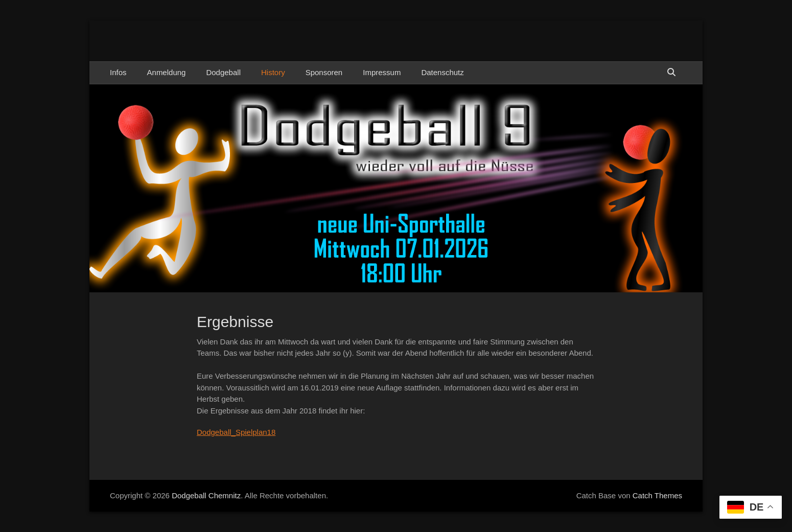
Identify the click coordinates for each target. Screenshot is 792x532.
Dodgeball (223, 72)
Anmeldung (167, 72)
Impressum (382, 72)
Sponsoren (324, 72)
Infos (118, 72)
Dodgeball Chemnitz (206, 495)
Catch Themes (657, 495)
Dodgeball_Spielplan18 (236, 432)
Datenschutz (442, 72)
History (273, 72)
